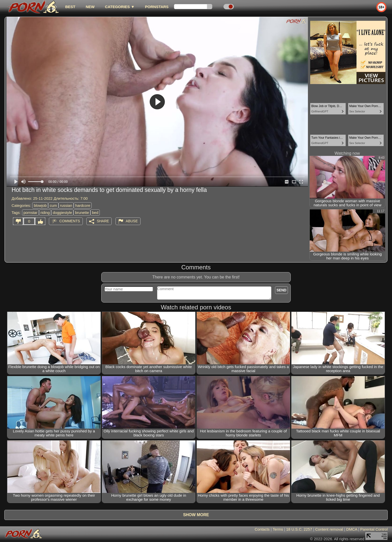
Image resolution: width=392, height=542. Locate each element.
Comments (70, 221)
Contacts (262, 529)
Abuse (132, 221)
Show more (196, 515)
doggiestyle (62, 213)
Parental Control (374, 529)
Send (281, 290)
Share (103, 221)
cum (53, 205)
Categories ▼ (120, 7)
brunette (82, 213)
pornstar (31, 213)
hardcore (83, 205)
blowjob (40, 205)
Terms (278, 529)
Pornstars (157, 7)
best (70, 7)
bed (95, 213)
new (90, 7)
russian (66, 205)
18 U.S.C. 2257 (299, 529)
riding (45, 213)
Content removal (329, 529)
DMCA (352, 529)
